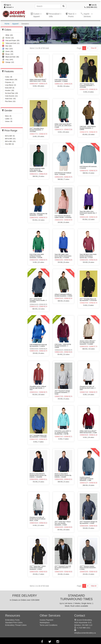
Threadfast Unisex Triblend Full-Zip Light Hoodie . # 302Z (38, 388)
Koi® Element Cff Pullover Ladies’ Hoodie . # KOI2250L (63, 217)
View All (94, 48)
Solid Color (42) (9, 99)
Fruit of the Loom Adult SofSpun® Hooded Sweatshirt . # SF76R (37, 256)
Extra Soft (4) (8, 88)
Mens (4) (7, 116)
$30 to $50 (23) (9, 141)
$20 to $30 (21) (9, 139)
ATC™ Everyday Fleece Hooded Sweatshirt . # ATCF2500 (37, 130)
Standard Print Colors (14, 623)
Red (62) (7, 46)
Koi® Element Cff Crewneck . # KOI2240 (88, 167)
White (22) (7, 35)
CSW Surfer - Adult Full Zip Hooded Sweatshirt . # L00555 (63, 346)
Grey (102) (7, 60)
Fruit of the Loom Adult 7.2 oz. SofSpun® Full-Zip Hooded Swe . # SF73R (63, 433)
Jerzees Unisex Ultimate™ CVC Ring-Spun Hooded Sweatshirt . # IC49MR (88, 342)
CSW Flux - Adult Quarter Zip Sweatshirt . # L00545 (38, 214)
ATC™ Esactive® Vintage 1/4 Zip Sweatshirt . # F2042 (88, 522)
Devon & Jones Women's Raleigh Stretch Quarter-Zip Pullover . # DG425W (38, 475)
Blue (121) (7, 49)
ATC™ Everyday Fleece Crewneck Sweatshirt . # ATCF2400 (87, 85)
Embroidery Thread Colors (16, 625)
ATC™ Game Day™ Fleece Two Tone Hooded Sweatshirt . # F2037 (63, 523)
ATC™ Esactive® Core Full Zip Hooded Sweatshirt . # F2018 (63, 568)
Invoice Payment (46, 620)
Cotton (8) (7, 77)
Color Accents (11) (10, 96)
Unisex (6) (7, 121)
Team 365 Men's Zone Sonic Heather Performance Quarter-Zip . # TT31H (88, 256)
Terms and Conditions (48, 625)
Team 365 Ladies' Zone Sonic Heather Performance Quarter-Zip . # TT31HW (63, 256)
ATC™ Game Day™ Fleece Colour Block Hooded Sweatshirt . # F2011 (38, 568)
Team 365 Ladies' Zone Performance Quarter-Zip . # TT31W (88, 213)
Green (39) (7, 51)
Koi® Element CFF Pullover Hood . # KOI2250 (63, 174)
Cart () (93, 5)
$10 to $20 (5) (8, 136)
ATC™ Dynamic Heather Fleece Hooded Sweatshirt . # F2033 (88, 568)
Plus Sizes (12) (9, 101)
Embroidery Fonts (12, 620)
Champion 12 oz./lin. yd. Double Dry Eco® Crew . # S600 (87, 388)
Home (7, 24)
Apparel (15, 24)
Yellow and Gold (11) (11, 43)
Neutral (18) (8, 38)
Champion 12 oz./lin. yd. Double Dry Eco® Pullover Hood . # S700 (38, 519)
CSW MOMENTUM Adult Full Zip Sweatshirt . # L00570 (38, 345)
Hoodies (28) (8, 90)
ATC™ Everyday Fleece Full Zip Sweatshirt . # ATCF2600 (38, 436)
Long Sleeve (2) (9, 85)
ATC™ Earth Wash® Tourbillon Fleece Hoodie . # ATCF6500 (38, 300)
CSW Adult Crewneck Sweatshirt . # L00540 (61, 81)
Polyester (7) (8, 82)
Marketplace (45, 623)
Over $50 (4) (8, 144)
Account (10, 7)
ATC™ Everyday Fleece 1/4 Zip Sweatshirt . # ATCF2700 (88, 300)
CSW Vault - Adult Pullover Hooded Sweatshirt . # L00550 (88, 128)
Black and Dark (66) (10, 57)
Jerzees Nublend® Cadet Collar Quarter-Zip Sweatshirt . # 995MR (37, 170)
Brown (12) (8, 54)
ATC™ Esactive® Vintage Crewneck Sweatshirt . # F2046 (62, 392)
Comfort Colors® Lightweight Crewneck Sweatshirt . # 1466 (86, 479)
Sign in (9, 5)
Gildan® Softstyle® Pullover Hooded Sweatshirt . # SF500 (63, 295)
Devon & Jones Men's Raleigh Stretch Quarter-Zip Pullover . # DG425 (63, 475)
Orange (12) (8, 62)
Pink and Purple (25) (11, 41)
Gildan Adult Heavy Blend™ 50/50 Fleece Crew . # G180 (38, 80)
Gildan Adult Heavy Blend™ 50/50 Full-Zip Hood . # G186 (88, 432)
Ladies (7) (7, 119)
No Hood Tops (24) (10, 93)
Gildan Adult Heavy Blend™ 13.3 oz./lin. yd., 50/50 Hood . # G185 (63, 126)
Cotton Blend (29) (9, 80)
